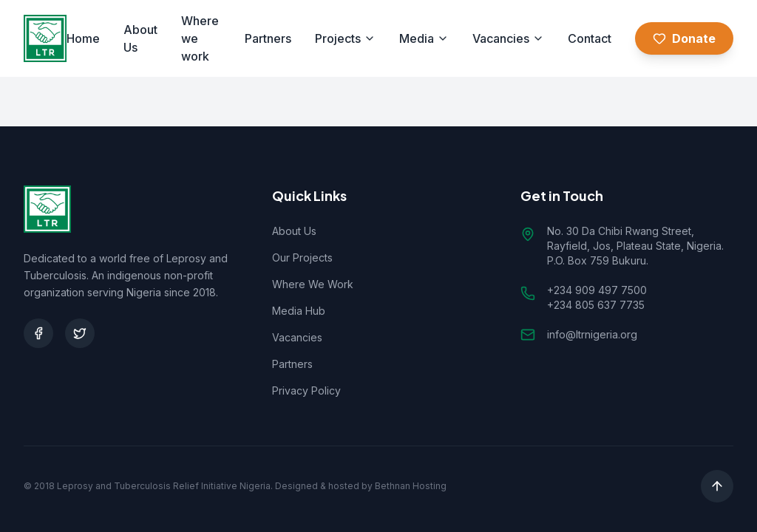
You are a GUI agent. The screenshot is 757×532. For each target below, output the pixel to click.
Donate (684, 38)
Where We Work (313, 284)
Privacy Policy (306, 391)
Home (83, 38)
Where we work (200, 38)
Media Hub (299, 311)
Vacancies (508, 38)
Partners (268, 38)
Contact (590, 38)
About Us (140, 38)
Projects (345, 38)
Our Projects (302, 258)
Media (424, 38)
